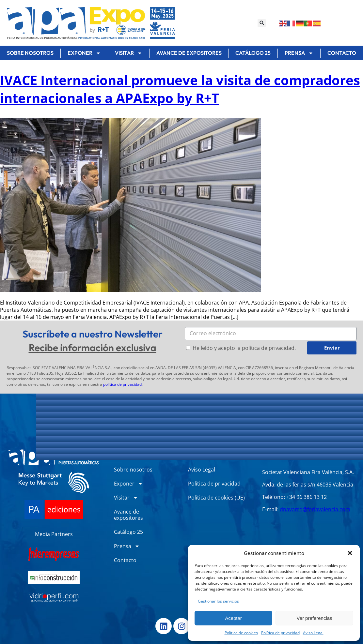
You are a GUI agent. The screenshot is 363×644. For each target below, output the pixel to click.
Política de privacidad (280, 633)
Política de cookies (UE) (216, 498)
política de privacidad (122, 384)
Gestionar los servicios (218, 601)
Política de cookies (241, 633)
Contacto (125, 560)
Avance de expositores (189, 53)
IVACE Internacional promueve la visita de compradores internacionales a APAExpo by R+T (180, 89)
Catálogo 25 (253, 53)
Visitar (129, 53)
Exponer (84, 53)
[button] (350, 553)
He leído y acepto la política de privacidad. (244, 348)
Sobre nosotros (30, 53)
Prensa (299, 53)
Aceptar (233, 618)
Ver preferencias (314, 618)
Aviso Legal (313, 633)
